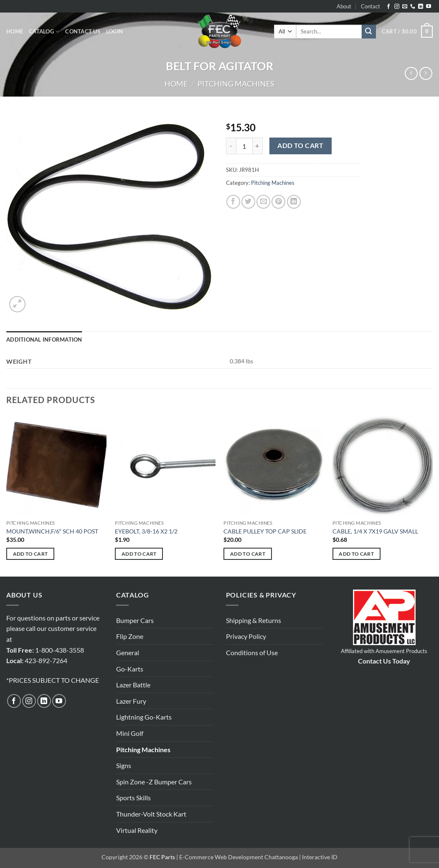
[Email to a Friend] (263, 202)
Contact (370, 6)
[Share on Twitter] (248, 202)
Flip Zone (130, 636)
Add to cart (300, 146)
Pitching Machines (236, 84)
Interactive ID (320, 857)
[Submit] (369, 32)
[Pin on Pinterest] (278, 202)
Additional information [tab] (44, 340)
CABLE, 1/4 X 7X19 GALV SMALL (375, 531)
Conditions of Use (252, 652)
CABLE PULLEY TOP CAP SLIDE (265, 531)
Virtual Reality (137, 830)
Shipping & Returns (254, 620)
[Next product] (411, 73)
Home (15, 31)
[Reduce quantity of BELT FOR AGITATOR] (231, 146)
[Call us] (413, 7)
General (128, 652)
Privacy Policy (246, 636)
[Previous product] (426, 73)
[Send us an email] (405, 7)
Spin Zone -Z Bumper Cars (154, 782)
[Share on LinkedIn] (294, 202)
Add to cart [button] (30, 554)
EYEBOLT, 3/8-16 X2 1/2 (146, 531)
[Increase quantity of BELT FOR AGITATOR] (258, 146)
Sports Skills (133, 798)
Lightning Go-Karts (144, 717)
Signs (124, 765)
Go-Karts (130, 669)
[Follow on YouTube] (429, 7)
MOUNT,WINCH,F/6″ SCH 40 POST (52, 531)
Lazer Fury (131, 701)
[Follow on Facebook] (388, 7)
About (344, 6)
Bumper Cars (135, 620)
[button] (114, 31)
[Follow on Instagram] (397, 7)
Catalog (44, 32)
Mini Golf (130, 733)
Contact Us (83, 31)
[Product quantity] (244, 146)
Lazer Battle (133, 685)
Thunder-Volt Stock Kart (151, 814)
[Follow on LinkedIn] (421, 7)
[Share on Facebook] (233, 202)
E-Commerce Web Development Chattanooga (239, 857)
